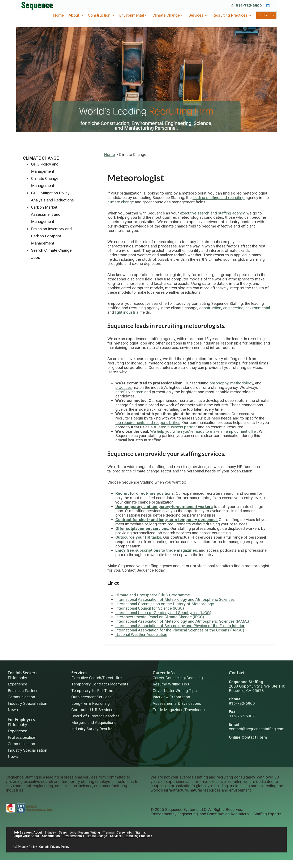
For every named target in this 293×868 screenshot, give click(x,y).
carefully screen (129, 392)
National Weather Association (141, 635)
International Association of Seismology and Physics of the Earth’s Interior (180, 626)
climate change (121, 202)
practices (124, 387)
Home (58, 15)
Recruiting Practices (138, 836)
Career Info (164, 673)
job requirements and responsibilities (148, 423)
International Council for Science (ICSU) (150, 608)
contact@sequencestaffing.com (257, 729)
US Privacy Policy (25, 847)
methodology (242, 383)
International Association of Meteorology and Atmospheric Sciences (175, 599)
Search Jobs (68, 833)
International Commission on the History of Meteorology (165, 604)
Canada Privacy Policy (54, 847)
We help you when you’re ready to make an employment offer (204, 431)
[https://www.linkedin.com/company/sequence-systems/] (268, 5)
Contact (237, 673)
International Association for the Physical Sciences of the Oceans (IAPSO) (180, 630)
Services (79, 673)
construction (210, 308)
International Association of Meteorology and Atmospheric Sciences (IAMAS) (183, 621)
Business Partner (23, 691)
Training (109, 833)
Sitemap (141, 833)
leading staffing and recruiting (219, 198)
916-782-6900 (242, 703)
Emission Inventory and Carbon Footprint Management (51, 236)
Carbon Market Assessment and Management (46, 214)
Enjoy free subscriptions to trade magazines (156, 550)
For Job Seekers (23, 673)
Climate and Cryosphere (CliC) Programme (153, 595)
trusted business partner (175, 427)
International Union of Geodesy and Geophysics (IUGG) (163, 613)
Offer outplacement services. (142, 528)
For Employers (21, 719)
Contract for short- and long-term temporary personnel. (167, 520)
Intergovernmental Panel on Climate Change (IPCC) (160, 617)
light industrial (127, 312)
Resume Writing (89, 833)
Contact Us (266, 15)
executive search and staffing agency (212, 213)
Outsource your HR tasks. (139, 537)
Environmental (73, 836)
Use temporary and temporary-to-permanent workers (164, 507)
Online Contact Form (248, 737)
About (38, 833)
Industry (51, 833)
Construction (51, 836)
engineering (233, 308)
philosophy (219, 383)
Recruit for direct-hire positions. (145, 493)
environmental (258, 308)
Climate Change (41, 158)
